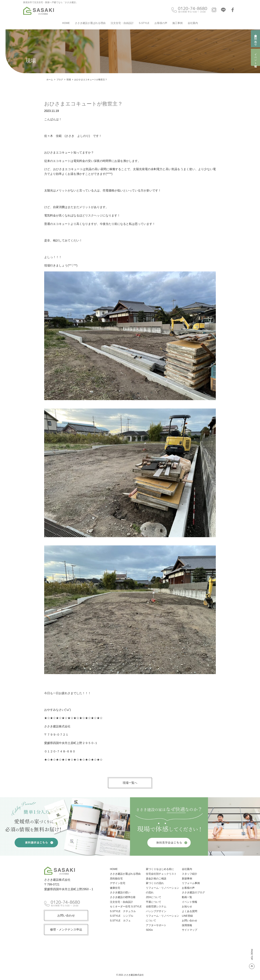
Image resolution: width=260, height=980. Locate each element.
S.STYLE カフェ (120, 920)
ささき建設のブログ (193, 892)
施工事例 (177, 23)
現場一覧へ (130, 783)
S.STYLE (144, 23)
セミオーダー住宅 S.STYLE (126, 906)
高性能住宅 (116, 879)
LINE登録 (187, 916)
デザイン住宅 (118, 883)
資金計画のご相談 (156, 879)
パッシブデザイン (156, 911)
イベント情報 (256, 57)
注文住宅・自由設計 (122, 23)
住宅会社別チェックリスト (161, 874)
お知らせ (187, 906)
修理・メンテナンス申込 (66, 930)
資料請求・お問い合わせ (256, 39)
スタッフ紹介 (190, 874)
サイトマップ (190, 930)
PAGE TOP (252, 959)
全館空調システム (156, 906)
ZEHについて (154, 897)
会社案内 (193, 23)
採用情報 (187, 925)
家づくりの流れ (155, 883)
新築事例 (187, 879)
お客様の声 (161, 23)
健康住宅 (115, 888)
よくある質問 (190, 911)
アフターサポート (156, 925)
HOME (66, 23)
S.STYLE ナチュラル (123, 911)
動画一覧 (187, 897)
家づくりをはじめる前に (160, 869)
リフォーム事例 (191, 883)
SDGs (149, 930)
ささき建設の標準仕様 (123, 897)
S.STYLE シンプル (122, 916)
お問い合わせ (66, 915)
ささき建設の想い (120, 892)
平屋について (154, 902)
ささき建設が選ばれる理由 (90, 23)
